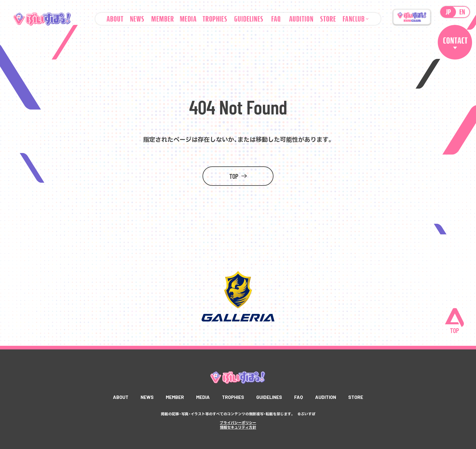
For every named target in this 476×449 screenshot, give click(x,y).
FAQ (300, 397)
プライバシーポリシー (238, 423)
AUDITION (327, 397)
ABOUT (119, 397)
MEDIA (202, 397)
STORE (358, 397)
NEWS (146, 397)
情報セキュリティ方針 (238, 427)
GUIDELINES (270, 397)
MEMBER (174, 397)
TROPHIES (233, 397)
